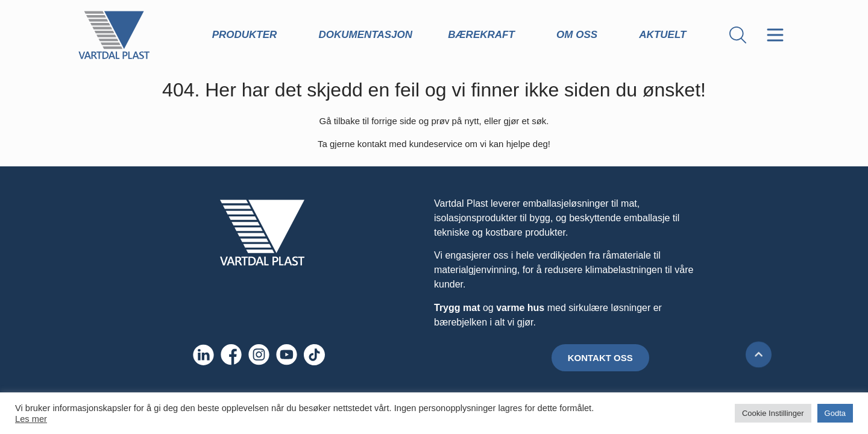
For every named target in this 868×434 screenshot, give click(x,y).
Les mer (31, 419)
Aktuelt (665, 35)
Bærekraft (484, 35)
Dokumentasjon (366, 35)
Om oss (580, 35)
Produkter (248, 35)
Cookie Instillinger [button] (773, 413)
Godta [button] (835, 413)
